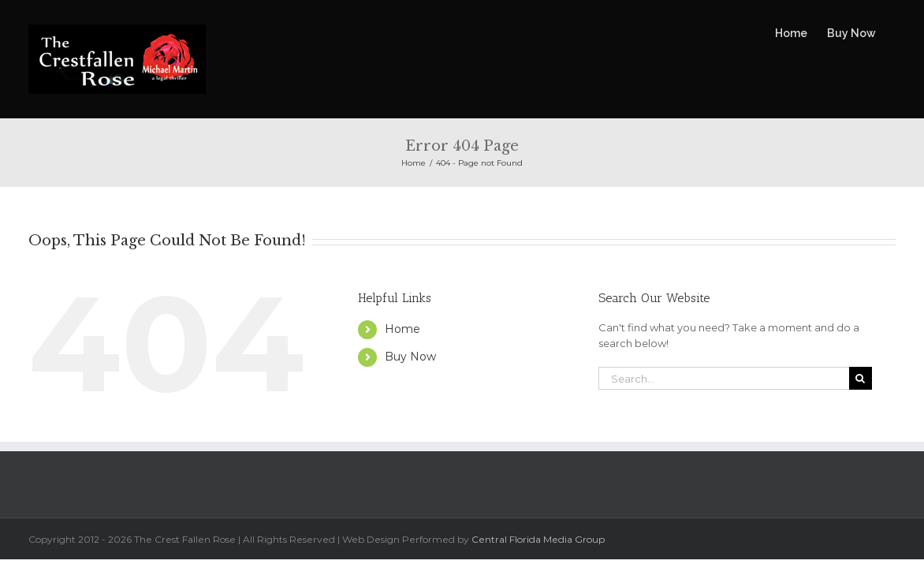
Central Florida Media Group (538, 539)
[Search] (861, 378)
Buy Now (410, 357)
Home (402, 329)
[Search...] (724, 378)
